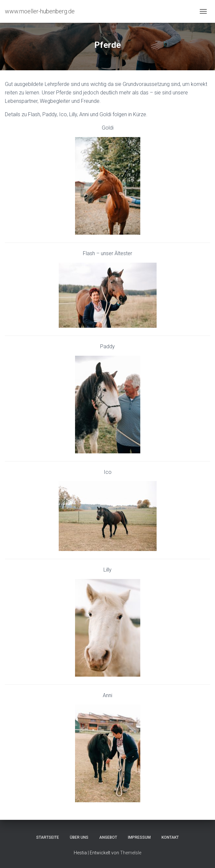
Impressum (139, 837)
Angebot (108, 837)
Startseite (48, 837)
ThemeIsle (131, 853)
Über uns (79, 837)
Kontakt (170, 837)
